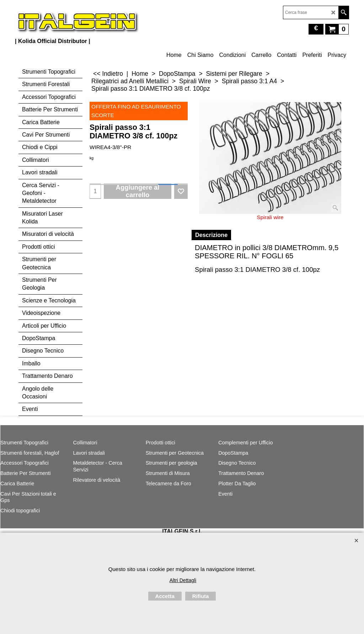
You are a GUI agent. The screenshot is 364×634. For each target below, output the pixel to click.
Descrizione (211, 235)
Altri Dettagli (183, 580)
